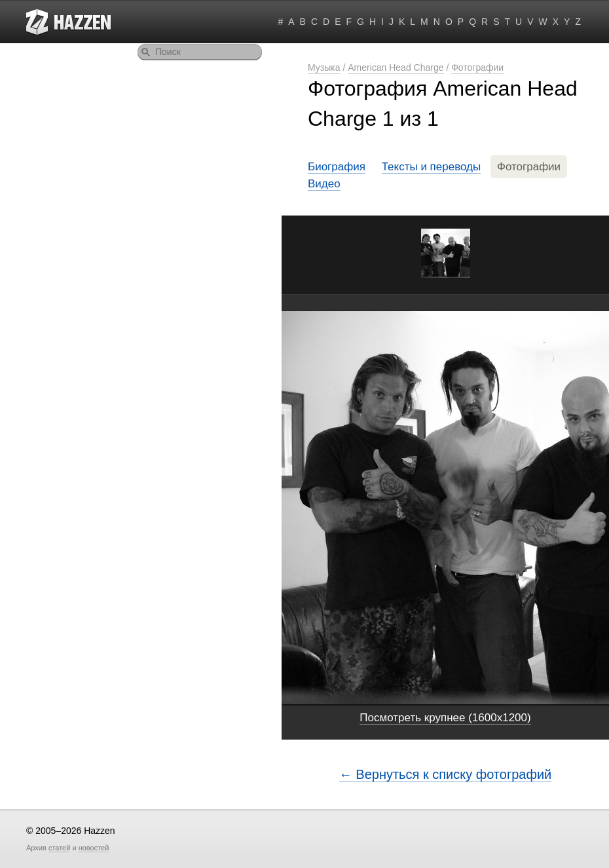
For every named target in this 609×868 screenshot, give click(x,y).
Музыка (324, 67)
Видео (324, 184)
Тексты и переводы (432, 167)
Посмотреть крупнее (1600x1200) (445, 718)
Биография (337, 167)
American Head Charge (396, 67)
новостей (94, 848)
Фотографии (477, 67)
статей (59, 848)
